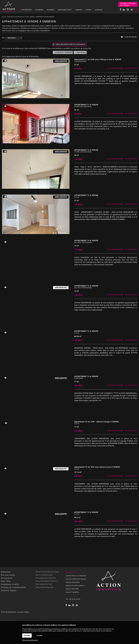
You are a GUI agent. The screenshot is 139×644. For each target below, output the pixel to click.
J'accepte (27, 636)
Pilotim (27, 612)
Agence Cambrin (72, 592)
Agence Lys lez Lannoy (75, 586)
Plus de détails (131, 71)
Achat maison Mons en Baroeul (46, 581)
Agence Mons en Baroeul (76, 576)
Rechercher (25, 10)
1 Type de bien (81, 52)
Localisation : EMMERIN (63, 52)
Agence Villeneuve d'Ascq (76, 579)
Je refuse (39, 635)
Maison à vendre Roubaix (44, 575)
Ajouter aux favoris (115, 71)
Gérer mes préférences (30, 640)
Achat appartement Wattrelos (46, 578)
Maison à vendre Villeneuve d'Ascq (47, 572)
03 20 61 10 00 (75, 599)
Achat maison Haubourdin (44, 587)
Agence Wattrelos (73, 582)
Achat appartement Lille (44, 584)
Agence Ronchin (72, 589)
